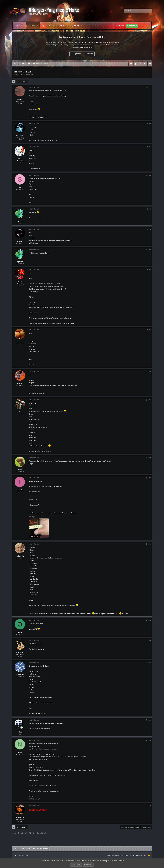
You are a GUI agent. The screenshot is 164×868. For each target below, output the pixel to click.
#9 (150, 330)
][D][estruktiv (20, 675)
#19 (150, 740)
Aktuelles (48, 26)
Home (20, 26)
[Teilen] (147, 87)
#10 (150, 372)
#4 (150, 175)
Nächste (23, 82)
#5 (150, 209)
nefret (20, 752)
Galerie (63, 26)
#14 (150, 544)
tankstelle (20, 490)
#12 (150, 458)
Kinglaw (20, 383)
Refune (20, 412)
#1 (150, 87)
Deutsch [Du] (24, 856)
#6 (150, 229)
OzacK (20, 632)
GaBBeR (18, 75)
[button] (25, 26)
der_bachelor (20, 556)
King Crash (20, 136)
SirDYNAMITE (20, 818)
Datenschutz (124, 856)
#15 (150, 620)
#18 (150, 720)
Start (145, 856)
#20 (150, 806)
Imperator (20, 221)
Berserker (20, 342)
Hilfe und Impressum (136, 856)
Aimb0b (20, 282)
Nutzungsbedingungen (112, 856)
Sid (20, 187)
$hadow (20, 241)
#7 (150, 250)
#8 (150, 270)
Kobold (20, 732)
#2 (150, 124)
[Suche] (140, 11)
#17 (150, 663)
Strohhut (20, 470)
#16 (150, 641)
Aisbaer (20, 159)
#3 (150, 147)
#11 (150, 400)
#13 (150, 478)
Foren (33, 26)
